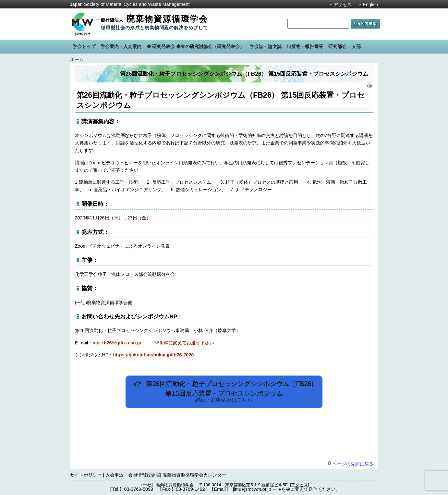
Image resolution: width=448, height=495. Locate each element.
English (370, 5)
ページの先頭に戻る (353, 464)
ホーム (77, 59)
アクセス (343, 5)
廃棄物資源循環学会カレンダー (194, 475)
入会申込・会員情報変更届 (133, 475)
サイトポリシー (86, 475)
